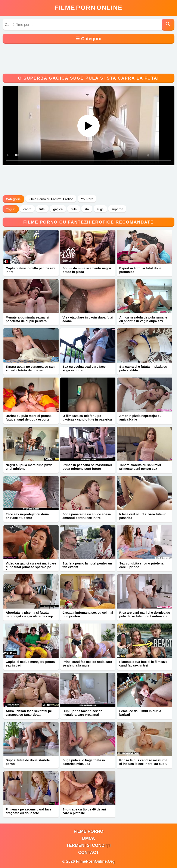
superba (117, 209)
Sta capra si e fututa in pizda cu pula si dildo (143, 368)
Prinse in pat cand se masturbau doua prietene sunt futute (87, 467)
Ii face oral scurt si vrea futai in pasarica (143, 516)
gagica (58, 209)
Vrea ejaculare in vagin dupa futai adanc (88, 319)
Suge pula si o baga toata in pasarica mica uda (84, 762)
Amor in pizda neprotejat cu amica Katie (140, 418)
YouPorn (87, 199)
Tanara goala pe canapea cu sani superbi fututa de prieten (30, 368)
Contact (88, 852)
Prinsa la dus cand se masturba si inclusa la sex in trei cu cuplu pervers (143, 764)
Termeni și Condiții (88, 845)
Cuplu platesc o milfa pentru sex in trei (30, 270)
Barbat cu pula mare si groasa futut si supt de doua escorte (28, 418)
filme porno (89, 831)
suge (100, 209)
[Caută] (168, 25)
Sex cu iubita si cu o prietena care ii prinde (141, 565)
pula (74, 209)
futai (42, 209)
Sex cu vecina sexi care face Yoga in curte (84, 368)
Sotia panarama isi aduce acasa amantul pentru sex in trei (87, 516)
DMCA (88, 838)
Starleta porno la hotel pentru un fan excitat (87, 565)
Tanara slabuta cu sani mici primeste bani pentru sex (140, 467)
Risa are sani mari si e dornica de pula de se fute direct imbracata (145, 614)
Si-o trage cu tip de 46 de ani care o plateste (84, 811)
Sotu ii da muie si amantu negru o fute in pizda (87, 270)
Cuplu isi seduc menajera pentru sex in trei (30, 664)
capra (27, 209)
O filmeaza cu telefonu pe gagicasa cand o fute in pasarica (87, 418)
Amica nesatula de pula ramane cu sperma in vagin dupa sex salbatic (143, 321)
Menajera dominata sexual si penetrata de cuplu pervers (27, 319)
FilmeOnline (88, 8)
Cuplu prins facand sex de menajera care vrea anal (82, 713)
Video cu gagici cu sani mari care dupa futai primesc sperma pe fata (31, 567)
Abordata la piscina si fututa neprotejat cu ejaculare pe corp (29, 614)
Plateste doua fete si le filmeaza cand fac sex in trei (143, 664)
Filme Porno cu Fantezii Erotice (51, 199)
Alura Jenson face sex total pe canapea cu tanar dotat (29, 713)
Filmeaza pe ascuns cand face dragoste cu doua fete (28, 811)
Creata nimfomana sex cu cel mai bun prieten (88, 614)
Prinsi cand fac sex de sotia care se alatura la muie (87, 664)
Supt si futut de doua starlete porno (28, 762)
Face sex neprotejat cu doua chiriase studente (27, 516)
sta (87, 209)
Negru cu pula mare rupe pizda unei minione (29, 467)
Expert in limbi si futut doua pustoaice (140, 270)
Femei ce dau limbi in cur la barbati (140, 713)
